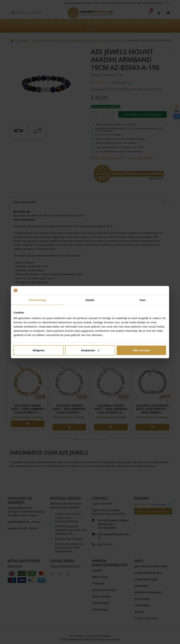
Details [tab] (90, 300)
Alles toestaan (142, 350)
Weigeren (39, 350)
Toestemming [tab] (37, 300)
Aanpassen (90, 350)
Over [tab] (143, 300)
